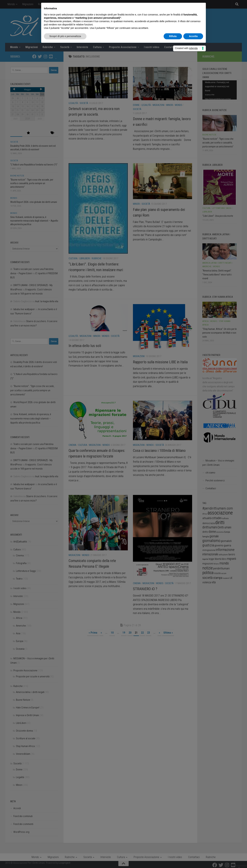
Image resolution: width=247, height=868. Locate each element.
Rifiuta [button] (173, 36)
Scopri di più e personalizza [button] (65, 36)
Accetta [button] (193, 36)
